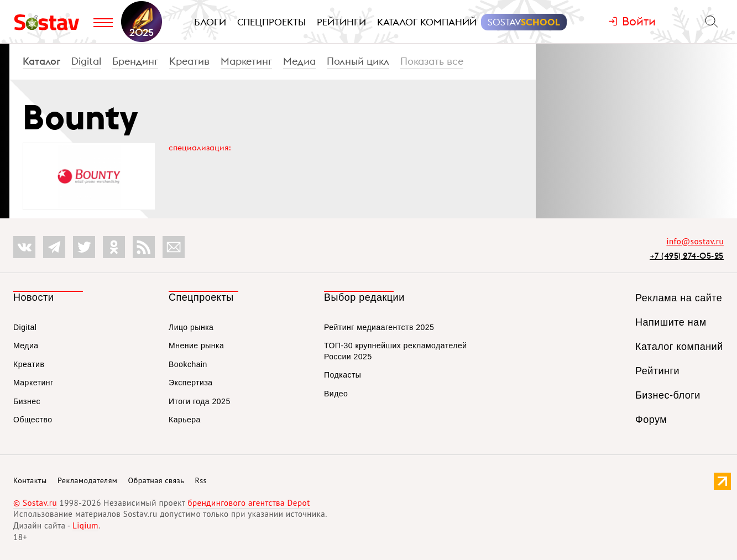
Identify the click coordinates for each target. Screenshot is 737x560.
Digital (86, 61)
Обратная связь (156, 480)
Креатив (189, 61)
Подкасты (343, 375)
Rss (201, 480)
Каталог (41, 61)
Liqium (85, 525)
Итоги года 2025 (200, 401)
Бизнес (27, 401)
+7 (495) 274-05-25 (687, 256)
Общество (33, 420)
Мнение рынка (196, 346)
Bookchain (188, 364)
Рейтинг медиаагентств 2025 (379, 327)
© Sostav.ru (35, 503)
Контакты (30, 480)
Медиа (299, 61)
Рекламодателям (87, 480)
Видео (336, 394)
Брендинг (135, 61)
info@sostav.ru (695, 241)
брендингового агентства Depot (249, 503)
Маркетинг (246, 61)
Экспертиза (191, 383)
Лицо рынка (191, 327)
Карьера (185, 420)
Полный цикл (358, 61)
